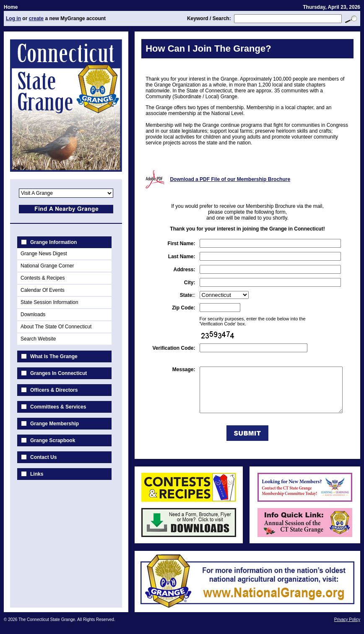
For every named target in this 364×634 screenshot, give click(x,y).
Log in (13, 18)
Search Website (38, 339)
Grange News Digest (43, 254)
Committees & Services (58, 407)
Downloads (32, 314)
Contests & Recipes (42, 278)
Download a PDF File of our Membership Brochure (226, 179)
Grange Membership (54, 424)
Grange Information (53, 242)
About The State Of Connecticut (56, 327)
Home (10, 7)
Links (36, 474)
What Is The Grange (53, 356)
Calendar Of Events (42, 290)
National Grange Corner (47, 266)
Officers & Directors (53, 390)
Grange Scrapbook (52, 440)
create (36, 18)
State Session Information (49, 302)
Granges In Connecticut (58, 373)
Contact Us (43, 457)
